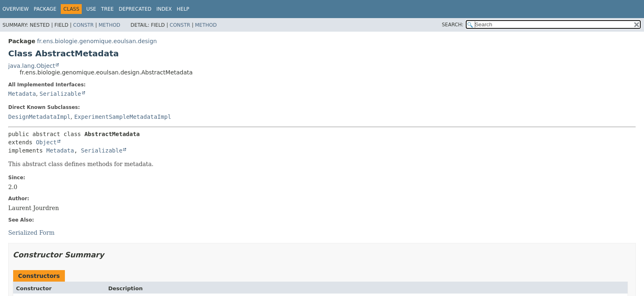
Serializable (60, 94)
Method (109, 25)
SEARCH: (453, 25)
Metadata (22, 94)
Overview (16, 9)
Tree (107, 9)
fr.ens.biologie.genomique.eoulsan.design (97, 41)
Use (91, 9)
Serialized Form (31, 233)
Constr (83, 25)
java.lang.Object (32, 66)
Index (164, 9)
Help (183, 9)
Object (46, 142)
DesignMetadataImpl (39, 117)
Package (45, 9)
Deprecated (135, 9)
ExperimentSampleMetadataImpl (123, 117)
